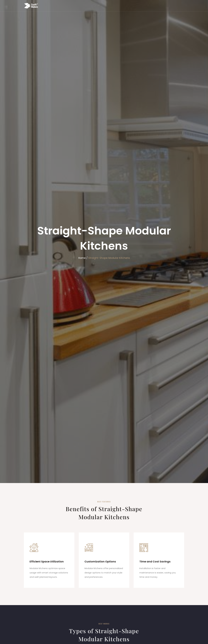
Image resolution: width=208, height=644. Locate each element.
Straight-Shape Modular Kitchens (109, 258)
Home (82, 258)
